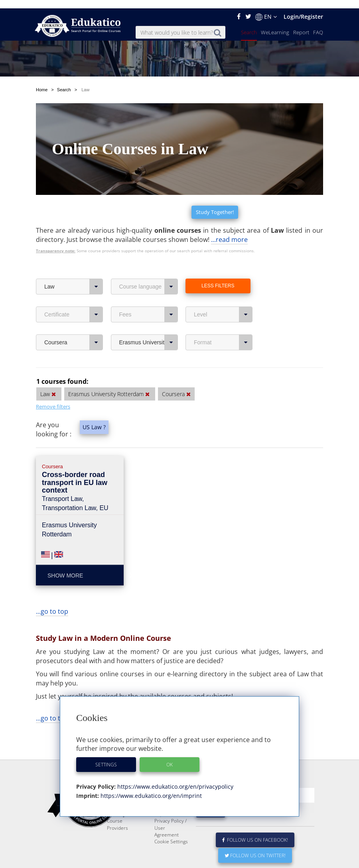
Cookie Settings (171, 833)
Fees (149, 287)
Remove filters (53, 379)
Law (74, 259)
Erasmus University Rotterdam (149, 315)
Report (301, 24)
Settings (106, 756)
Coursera (74, 315)
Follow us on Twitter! (255, 847)
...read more (229, 212)
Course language (149, 259)
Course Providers (117, 816)
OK (170, 756)
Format (223, 315)
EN (266, 8)
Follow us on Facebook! (255, 832)
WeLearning (275, 24)
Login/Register (303, 8)
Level (223, 287)
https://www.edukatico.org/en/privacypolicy (175, 778)
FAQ (318, 24)
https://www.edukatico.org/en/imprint (150, 787)
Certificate (74, 287)
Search (249, 24)
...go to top (52, 584)
